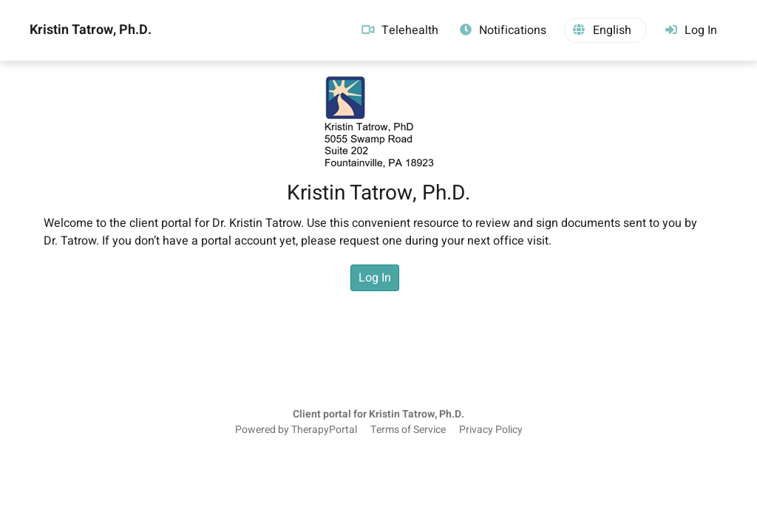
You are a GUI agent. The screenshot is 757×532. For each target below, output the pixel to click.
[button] (605, 30)
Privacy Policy (491, 430)
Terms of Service (408, 430)
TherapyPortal (324, 430)
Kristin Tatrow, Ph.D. (91, 30)
